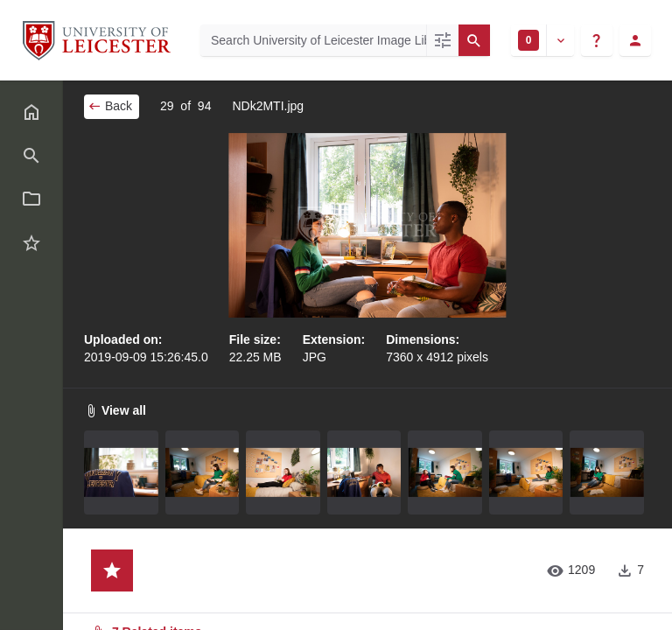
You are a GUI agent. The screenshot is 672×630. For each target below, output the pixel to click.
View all (115, 410)
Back (110, 106)
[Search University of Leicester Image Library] (313, 40)
